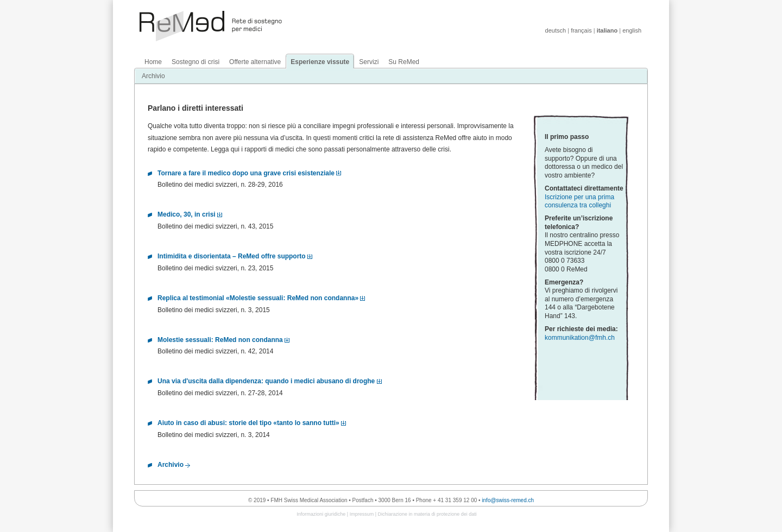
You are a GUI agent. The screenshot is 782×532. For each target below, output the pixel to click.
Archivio (153, 76)
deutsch (556, 30)
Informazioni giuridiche (321, 514)
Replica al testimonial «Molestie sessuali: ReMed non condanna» (258, 298)
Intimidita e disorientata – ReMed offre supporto (232, 256)
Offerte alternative (255, 62)
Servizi (369, 62)
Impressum (362, 514)
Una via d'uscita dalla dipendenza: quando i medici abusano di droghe (266, 381)
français (581, 30)
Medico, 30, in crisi (187, 214)
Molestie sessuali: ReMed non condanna (220, 340)
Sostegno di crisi (195, 62)
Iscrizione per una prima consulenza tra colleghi (579, 201)
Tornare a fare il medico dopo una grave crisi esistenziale (246, 173)
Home (153, 62)
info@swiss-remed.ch (508, 500)
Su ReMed (404, 62)
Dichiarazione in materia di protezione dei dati (427, 514)
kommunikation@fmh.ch (580, 338)
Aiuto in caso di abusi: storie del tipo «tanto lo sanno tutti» (248, 423)
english (632, 30)
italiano (607, 30)
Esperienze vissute (320, 62)
